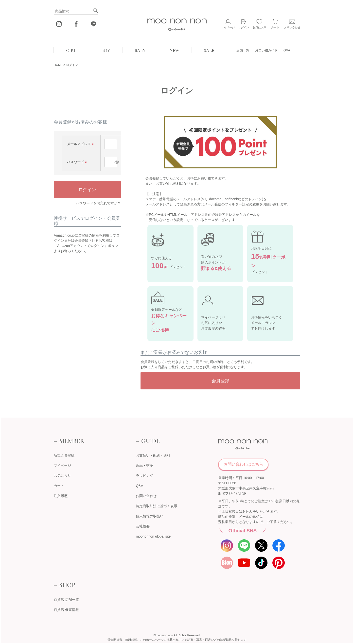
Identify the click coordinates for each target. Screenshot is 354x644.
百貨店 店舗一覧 (66, 600)
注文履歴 (61, 496)
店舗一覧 (243, 50)
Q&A (287, 50)
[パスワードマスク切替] (115, 162)
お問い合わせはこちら (243, 464)
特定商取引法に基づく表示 (157, 506)
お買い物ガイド (266, 50)
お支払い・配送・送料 (153, 455)
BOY (106, 50)
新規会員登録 (64, 455)
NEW (175, 50)
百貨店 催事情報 (66, 610)
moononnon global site (153, 536)
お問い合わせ (146, 496)
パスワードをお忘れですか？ (98, 203)
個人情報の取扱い (150, 516)
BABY (140, 50)
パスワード (78, 162)
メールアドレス (81, 144)
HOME (58, 65)
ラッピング (144, 476)
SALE (209, 50)
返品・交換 (144, 465)
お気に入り (62, 476)
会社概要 (143, 526)
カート (59, 486)
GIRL (71, 50)
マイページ (62, 465)
